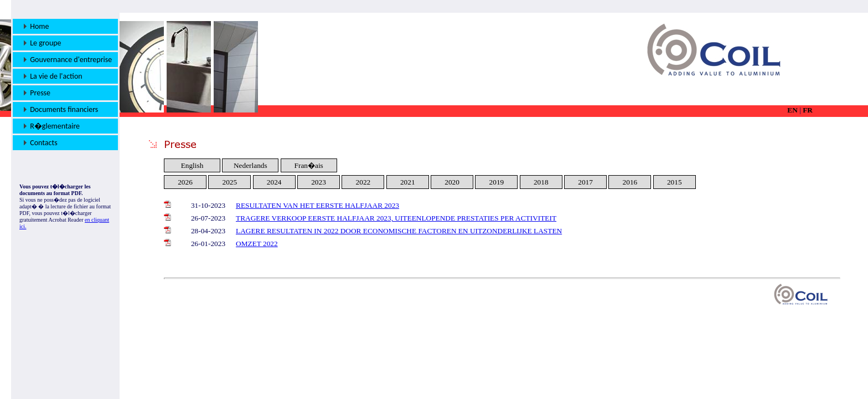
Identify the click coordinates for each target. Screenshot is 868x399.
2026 (185, 182)
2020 (452, 182)
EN (792, 110)
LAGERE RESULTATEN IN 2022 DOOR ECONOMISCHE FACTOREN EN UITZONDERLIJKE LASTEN (399, 231)
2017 (585, 182)
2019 (497, 182)
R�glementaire (52, 126)
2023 (319, 182)
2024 (274, 182)
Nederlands (250, 165)
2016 (630, 182)
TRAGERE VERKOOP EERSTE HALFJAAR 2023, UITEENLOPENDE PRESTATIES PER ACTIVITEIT (396, 218)
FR (808, 110)
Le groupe (43, 43)
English (192, 165)
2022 (363, 182)
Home (37, 26)
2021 (408, 182)
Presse (37, 93)
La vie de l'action (53, 76)
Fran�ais (309, 165)
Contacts (41, 143)
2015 (675, 182)
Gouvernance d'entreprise (68, 60)
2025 (230, 182)
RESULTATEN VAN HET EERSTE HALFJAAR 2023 (317, 205)
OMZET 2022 (257, 244)
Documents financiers (61, 109)
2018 (541, 182)
